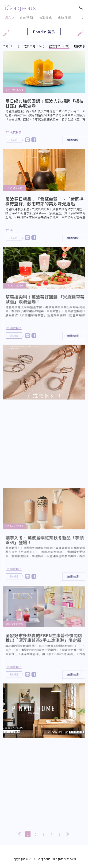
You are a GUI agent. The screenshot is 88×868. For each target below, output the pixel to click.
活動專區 (45, 17)
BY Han (10, 230)
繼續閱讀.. (74, 140)
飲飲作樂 (55, 46)
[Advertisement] (44, 445)
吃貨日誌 (30, 46)
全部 (6, 46)
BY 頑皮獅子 (14, 132)
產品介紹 (64, 17)
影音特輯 (26, 17)
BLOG (10, 17)
